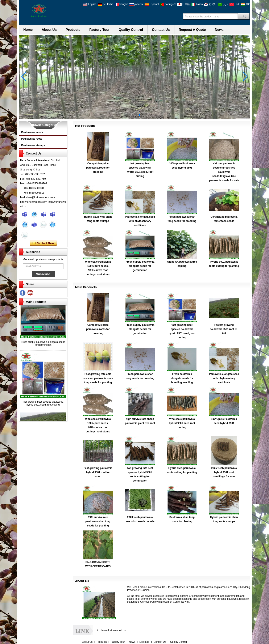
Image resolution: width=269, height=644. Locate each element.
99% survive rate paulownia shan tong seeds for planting (98, 521)
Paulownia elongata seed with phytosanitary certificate (140, 221)
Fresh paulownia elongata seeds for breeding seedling (182, 378)
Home (28, 30)
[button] (129, 115)
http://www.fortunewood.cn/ (111, 630)
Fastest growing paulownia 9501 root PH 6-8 (224, 329)
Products (73, 30)
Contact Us (161, 30)
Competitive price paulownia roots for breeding (98, 168)
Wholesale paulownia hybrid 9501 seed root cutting (182, 423)
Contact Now (43, 243)
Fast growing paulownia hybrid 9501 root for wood (98, 472)
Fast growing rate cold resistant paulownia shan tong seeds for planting (98, 378)
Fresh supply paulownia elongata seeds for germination (43, 344)
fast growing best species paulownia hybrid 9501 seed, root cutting (43, 404)
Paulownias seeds (32, 132)
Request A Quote (192, 30)
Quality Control (131, 30)
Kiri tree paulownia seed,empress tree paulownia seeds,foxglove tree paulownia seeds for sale (224, 172)
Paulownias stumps (33, 145)
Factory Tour (100, 30)
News (219, 30)
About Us (49, 30)
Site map (144, 642)
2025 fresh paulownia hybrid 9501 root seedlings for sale (224, 472)
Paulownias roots (32, 139)
